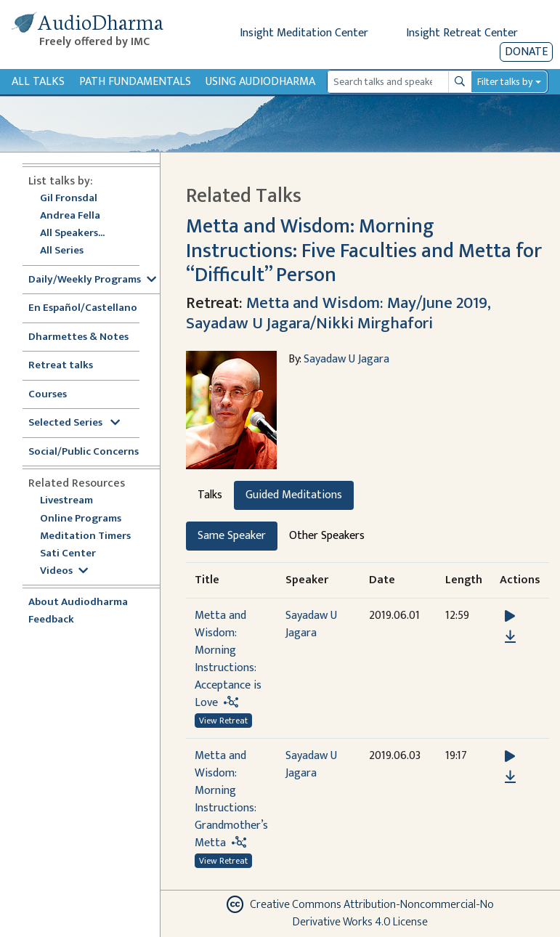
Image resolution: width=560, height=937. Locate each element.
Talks (210, 495)
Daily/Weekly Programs (92, 280)
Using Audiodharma (260, 82)
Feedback (51, 620)
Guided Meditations (294, 495)
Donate (526, 52)
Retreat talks (61, 366)
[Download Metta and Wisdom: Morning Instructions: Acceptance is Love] (510, 637)
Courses (48, 395)
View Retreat (223, 721)
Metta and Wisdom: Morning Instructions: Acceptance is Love (228, 659)
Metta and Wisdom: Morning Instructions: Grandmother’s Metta (231, 799)
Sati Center (68, 554)
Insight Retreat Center (462, 33)
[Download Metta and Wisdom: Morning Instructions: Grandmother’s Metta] (510, 777)
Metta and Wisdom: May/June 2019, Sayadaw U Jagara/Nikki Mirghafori (338, 313)
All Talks (38, 82)
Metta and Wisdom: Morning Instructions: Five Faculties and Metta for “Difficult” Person (364, 251)
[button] (510, 616)
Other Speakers (327, 536)
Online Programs (81, 519)
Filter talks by (505, 82)
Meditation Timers (85, 536)
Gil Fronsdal (69, 199)
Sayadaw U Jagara (346, 359)
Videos (64, 571)
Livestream (66, 501)
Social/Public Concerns (84, 452)
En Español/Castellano (83, 308)
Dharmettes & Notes (78, 337)
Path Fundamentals (135, 82)
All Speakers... (72, 234)
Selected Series (74, 423)
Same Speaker (232, 536)
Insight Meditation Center (304, 33)
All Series (62, 251)
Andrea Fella (70, 216)
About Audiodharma (78, 603)
